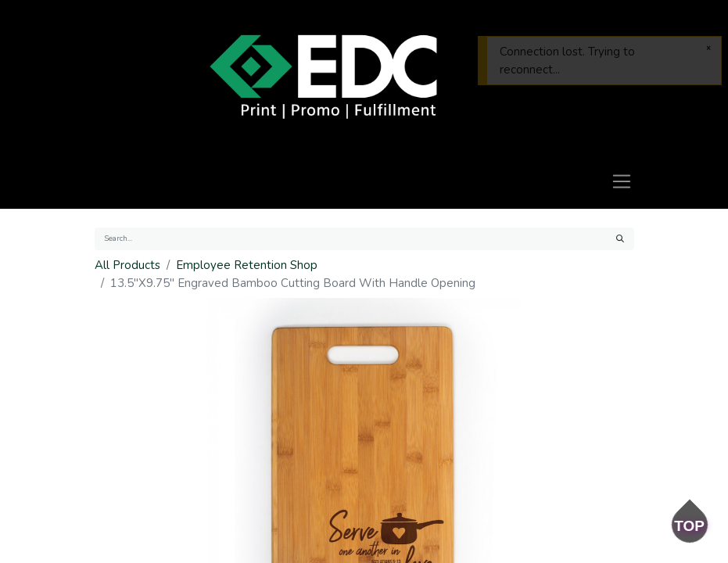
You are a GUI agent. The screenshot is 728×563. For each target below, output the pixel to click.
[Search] (620, 239)
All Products (127, 265)
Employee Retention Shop (247, 265)
